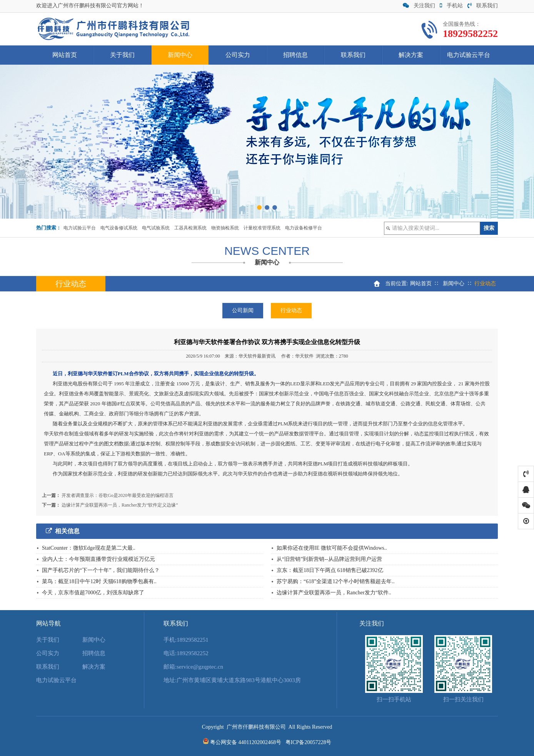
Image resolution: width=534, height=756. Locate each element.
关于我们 (122, 55)
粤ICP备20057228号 (309, 742)
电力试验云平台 (469, 55)
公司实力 (238, 55)
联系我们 (483, 6)
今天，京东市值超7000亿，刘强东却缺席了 (93, 593)
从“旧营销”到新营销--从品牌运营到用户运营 (329, 559)
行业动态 (291, 310)
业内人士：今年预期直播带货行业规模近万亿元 (98, 559)
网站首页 (65, 55)
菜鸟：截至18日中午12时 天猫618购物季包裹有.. (99, 581)
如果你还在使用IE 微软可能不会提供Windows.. (332, 548)
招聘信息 (295, 55)
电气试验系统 (156, 228)
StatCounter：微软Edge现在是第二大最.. (89, 548)
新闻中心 (180, 55)
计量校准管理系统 (262, 228)
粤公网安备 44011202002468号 (246, 742)
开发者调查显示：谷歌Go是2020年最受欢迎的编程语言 (118, 495)
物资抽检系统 (225, 228)
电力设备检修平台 (304, 228)
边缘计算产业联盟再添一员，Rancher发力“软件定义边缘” (120, 505)
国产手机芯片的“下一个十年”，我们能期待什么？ (101, 570)
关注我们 (419, 6)
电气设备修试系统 (119, 228)
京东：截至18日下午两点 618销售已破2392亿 (330, 570)
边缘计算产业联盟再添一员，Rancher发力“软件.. (334, 593)
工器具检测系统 (190, 228)
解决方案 (411, 55)
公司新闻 (243, 310)
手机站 (451, 6)
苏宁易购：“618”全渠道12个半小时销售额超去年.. (335, 581)
